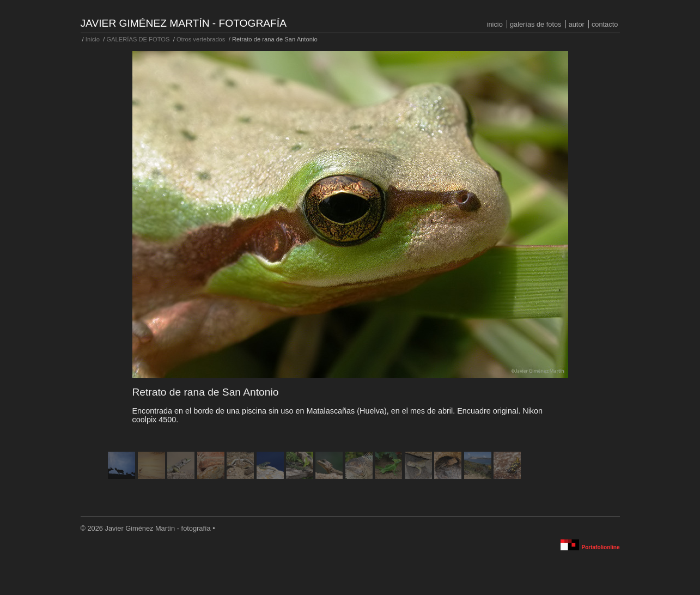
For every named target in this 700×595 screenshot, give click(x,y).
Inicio (495, 24)
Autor (577, 24)
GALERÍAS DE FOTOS (536, 24)
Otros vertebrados (201, 39)
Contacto (605, 24)
